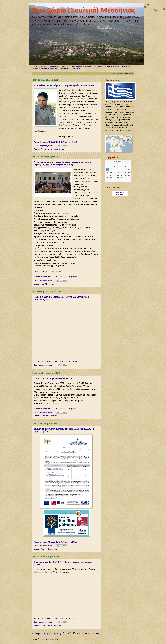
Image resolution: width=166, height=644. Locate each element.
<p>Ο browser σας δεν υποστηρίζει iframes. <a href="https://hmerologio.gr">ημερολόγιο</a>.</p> (118, 171)
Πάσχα (36, 69)
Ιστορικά (44, 66)
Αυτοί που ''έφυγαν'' (49, 416)
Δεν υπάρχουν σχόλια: (43, 146)
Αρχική (36, 66)
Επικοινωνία (126, 66)
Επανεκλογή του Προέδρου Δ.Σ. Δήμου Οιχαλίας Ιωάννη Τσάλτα (65, 85)
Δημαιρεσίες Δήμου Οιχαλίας (53, 149)
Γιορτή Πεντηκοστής (112, 66)
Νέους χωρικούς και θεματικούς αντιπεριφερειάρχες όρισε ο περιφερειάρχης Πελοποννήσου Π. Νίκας (62, 163)
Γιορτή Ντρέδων (76, 66)
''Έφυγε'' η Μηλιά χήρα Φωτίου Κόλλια (53, 378)
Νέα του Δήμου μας (49, 549)
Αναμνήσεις (77, 69)
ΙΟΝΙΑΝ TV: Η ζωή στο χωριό (53, 626)
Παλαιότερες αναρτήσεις (87, 633)
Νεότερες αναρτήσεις (44, 633)
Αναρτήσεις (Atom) (50, 639)
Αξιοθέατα (64, 66)
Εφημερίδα (98, 66)
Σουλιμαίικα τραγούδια (49, 69)
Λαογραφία (54, 66)
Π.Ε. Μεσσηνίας (48, 284)
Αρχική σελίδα (64, 633)
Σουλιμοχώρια (65, 69)
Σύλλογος (88, 66)
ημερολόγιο (126, 181)
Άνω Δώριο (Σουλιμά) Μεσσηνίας (83, 10)
